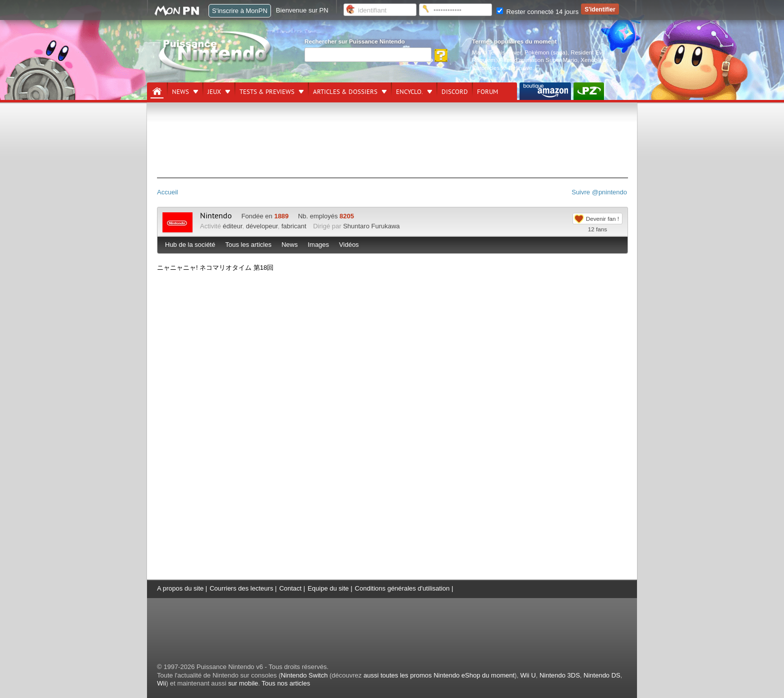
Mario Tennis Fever (497, 52)
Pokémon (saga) (546, 52)
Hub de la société (190, 245)
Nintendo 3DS (560, 675)
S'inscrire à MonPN (240, 11)
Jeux (214, 92)
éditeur (233, 226)
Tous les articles (248, 245)
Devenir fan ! (602, 219)
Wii (161, 683)
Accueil (167, 192)
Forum (487, 92)
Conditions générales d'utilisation (402, 588)
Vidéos (349, 245)
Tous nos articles (286, 683)
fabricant (294, 226)
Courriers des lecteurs (241, 588)
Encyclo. (409, 92)
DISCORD (455, 92)
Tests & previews (267, 92)
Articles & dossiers (345, 92)
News (180, 92)
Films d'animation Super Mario (538, 60)
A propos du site (180, 588)
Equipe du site (328, 588)
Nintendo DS (602, 675)
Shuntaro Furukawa (371, 226)
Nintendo (216, 216)
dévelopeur (262, 226)
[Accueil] (157, 91)
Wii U (528, 675)
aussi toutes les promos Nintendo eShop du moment (439, 675)
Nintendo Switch (304, 675)
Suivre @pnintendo (599, 192)
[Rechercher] (368, 55)
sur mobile (243, 683)
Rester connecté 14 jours (537, 12)
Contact (290, 588)
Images (318, 245)
